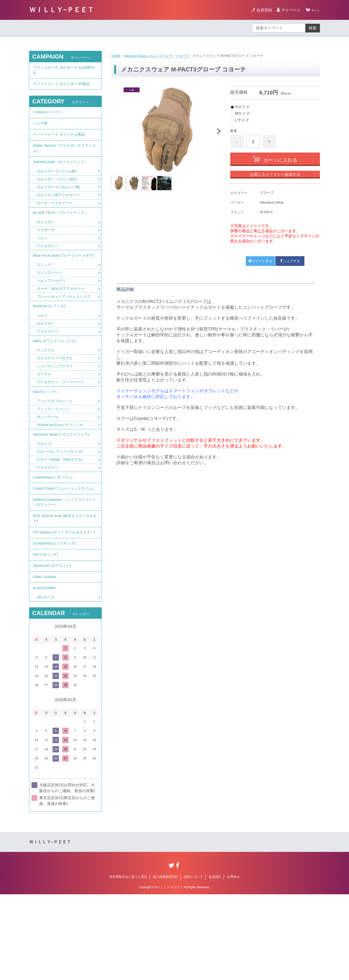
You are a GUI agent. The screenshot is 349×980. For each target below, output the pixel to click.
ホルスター (46, 243)
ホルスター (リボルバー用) (60, 205)
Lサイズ (242, 120)
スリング (44, 296)
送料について (193, 962)
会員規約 (215, 962)
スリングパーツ (50, 305)
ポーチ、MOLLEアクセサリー (63, 322)
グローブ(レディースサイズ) (61, 501)
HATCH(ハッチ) (47, 632)
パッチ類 (41, 132)
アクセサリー (48, 269)
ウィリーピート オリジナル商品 (61, 145)
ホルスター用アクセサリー (60, 213)
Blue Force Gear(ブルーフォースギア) (63, 283)
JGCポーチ (46, 683)
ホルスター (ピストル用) (58, 188)
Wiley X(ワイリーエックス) (56, 380)
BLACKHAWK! (46, 672)
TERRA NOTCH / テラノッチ (62, 471)
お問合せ (233, 962)
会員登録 (261, 10)
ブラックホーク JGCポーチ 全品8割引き (64, 72)
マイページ (288, 10)
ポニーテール (48, 463)
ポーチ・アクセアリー (56, 222)
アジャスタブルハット (56, 446)
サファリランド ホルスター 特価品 (63, 88)
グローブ (189, 56)
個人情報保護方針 (166, 962)
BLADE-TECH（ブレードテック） (63, 233)
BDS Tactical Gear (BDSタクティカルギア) (64, 583)
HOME (117, 56)
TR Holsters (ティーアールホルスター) (64, 603)
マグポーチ (46, 252)
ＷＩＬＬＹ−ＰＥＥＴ (62, 10)
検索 (313, 28)
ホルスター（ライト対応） (60, 197)
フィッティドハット (54, 454)
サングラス (46, 390)
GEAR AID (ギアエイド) (54, 645)
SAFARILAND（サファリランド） (63, 177)
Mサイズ (242, 114)
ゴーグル (44, 416)
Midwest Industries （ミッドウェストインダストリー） (65, 564)
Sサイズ (242, 107)
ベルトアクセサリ (52, 313)
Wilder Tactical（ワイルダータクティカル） (65, 161)
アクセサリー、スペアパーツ (62, 424)
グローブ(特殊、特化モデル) (61, 510)
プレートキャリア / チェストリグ (65, 330)
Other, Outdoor (46, 659)
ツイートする (260, 261)
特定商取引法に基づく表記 (128, 962)
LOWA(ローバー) (48, 118)
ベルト (42, 260)
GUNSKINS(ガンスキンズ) (56, 619)
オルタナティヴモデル (56, 399)
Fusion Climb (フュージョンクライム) (63, 545)
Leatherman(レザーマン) (54, 529)
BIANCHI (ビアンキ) (50, 341)
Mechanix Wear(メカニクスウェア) (152, 56)
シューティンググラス (56, 407)
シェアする (290, 261)
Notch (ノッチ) (46, 435)
